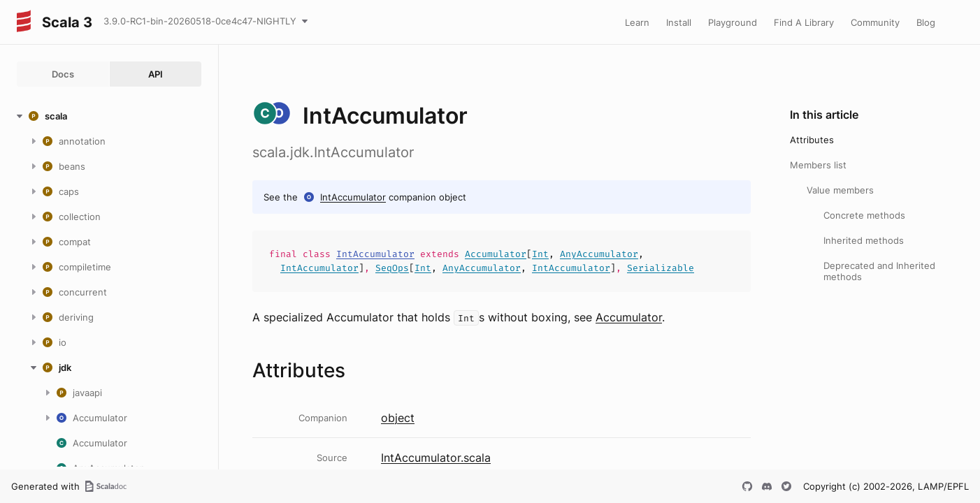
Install (679, 22)
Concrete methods (864, 215)
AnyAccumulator (599, 254)
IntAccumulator (353, 197)
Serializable (661, 268)
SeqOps (392, 268)
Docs (63, 74)
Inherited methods (864, 240)
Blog (926, 22)
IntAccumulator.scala (436, 458)
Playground (733, 22)
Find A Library (804, 22)
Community (875, 22)
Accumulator (496, 254)
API (156, 74)
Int (540, 254)
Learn (637, 22)
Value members (840, 190)
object (398, 418)
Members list (818, 165)
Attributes (812, 140)
